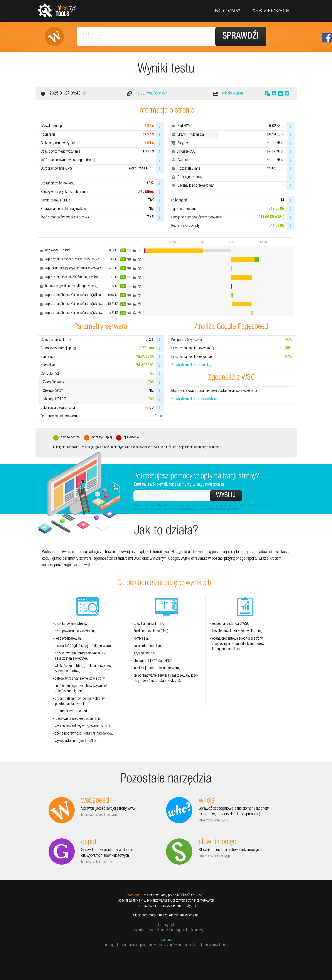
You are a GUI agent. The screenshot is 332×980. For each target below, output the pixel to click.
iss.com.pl (166, 940)
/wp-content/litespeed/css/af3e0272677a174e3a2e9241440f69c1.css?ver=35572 (99, 260)
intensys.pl (166, 925)
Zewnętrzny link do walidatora (194, 399)
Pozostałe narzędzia (270, 11)
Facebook (327, 38)
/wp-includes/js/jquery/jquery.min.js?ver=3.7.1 (74, 269)
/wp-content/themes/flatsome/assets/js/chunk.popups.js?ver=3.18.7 (88, 313)
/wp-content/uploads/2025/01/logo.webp (72, 277)
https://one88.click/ (151, 94)
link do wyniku (233, 94)
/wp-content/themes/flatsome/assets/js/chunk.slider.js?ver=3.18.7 (87, 304)
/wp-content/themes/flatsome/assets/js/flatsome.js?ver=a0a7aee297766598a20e (98, 295)
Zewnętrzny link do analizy (191, 365)
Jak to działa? (227, 11)
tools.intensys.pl (57, 10)
